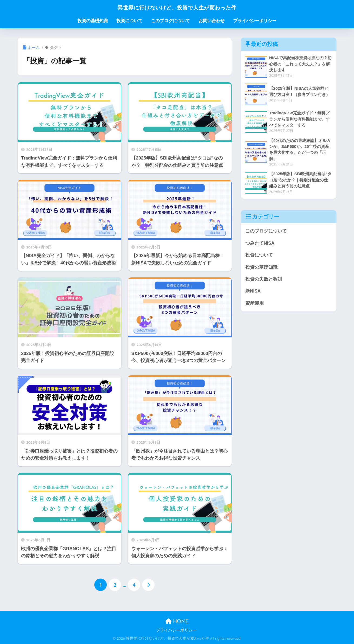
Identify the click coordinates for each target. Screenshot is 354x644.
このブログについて (171, 21)
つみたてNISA (260, 243)
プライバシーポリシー (255, 21)
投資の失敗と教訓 (264, 280)
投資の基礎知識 (93, 21)
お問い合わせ (212, 21)
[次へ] (148, 585)
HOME (177, 621)
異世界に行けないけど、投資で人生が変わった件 (177, 7)
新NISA (253, 292)
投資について (129, 21)
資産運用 (255, 304)
